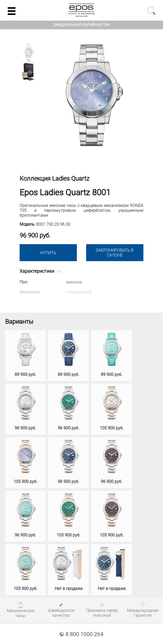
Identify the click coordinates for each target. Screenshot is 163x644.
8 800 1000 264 (81, 634)
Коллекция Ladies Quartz (55, 179)
